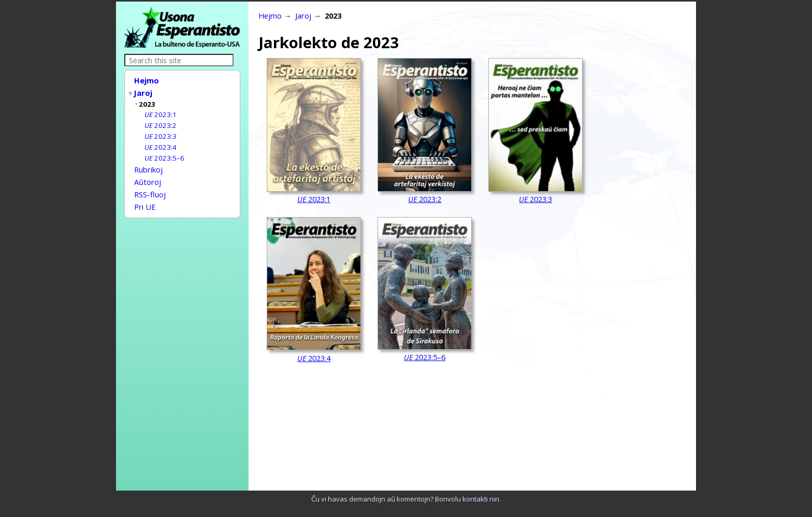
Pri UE (145, 198)
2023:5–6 (164, 153)
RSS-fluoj (150, 187)
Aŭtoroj (148, 176)
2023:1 (161, 112)
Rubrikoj (148, 164)
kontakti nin (481, 499)
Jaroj (143, 92)
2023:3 (161, 133)
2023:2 (161, 122)
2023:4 (161, 143)
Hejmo (147, 80)
